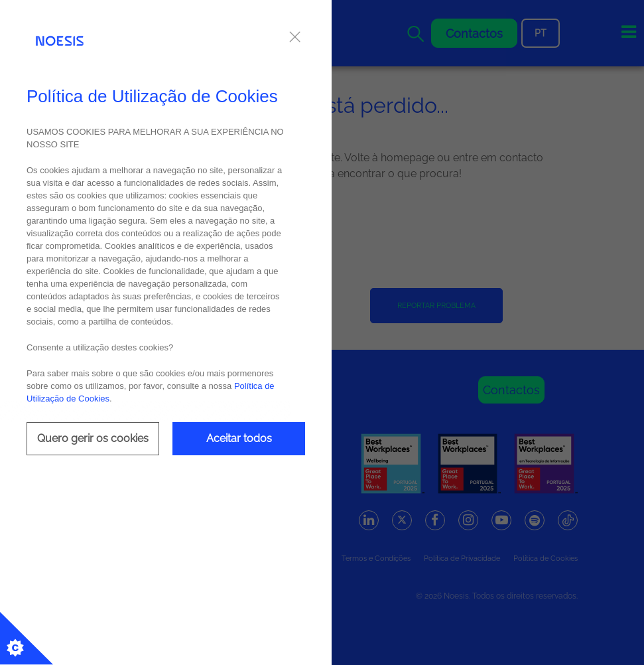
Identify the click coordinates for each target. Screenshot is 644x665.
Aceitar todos (239, 438)
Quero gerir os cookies (93, 438)
